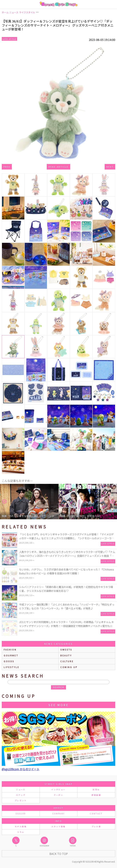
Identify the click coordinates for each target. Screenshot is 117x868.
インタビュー (58, 789)
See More (58, 705)
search (58, 687)
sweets (66, 650)
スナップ (21, 795)
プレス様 (96, 826)
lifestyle (11, 667)
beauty (66, 655)
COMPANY (59, 814)
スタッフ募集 (58, 826)
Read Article (58, 167)
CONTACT (96, 814)
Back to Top (59, 854)
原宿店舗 (96, 795)
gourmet (11, 655)
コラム (21, 832)
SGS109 (21, 814)
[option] (29, 502)
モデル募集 (21, 826)
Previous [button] (4, 502)
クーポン (59, 795)
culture (67, 661)
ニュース (21, 789)
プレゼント (21, 800)
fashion (10, 650)
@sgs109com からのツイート (21, 769)
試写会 (96, 789)
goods (9, 661)
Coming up (69, 667)
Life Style (9, 39)
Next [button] (113, 502)
